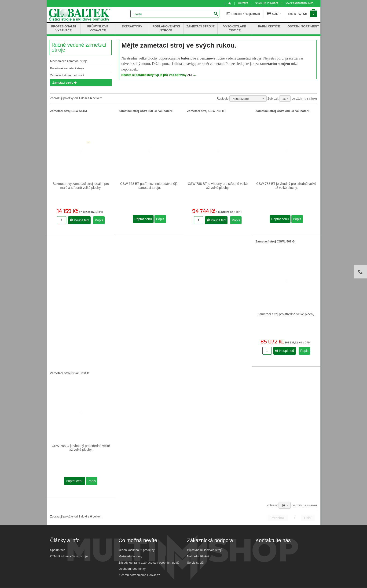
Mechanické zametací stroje (69, 61)
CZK (274, 14)
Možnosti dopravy (130, 556)
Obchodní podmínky (132, 569)
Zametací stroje (65, 83)
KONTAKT (243, 4)
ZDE (190, 75)
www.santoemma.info (299, 4)
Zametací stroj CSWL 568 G (275, 241)
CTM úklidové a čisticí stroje (69, 556)
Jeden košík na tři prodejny (137, 550)
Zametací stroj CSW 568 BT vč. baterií (146, 111)
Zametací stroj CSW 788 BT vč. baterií (283, 111)
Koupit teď (79, 220)
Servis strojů (195, 563)
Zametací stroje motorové (67, 75)
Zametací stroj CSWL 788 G (70, 373)
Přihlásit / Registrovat (243, 14)
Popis (99, 220)
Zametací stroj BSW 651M (68, 111)
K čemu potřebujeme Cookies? (139, 575)
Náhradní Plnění (198, 556)
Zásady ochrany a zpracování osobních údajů (149, 563)
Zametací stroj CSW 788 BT (207, 111)
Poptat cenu (143, 219)
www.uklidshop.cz (267, 4)
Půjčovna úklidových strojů (205, 550)
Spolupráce (58, 550)
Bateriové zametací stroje (67, 68)
